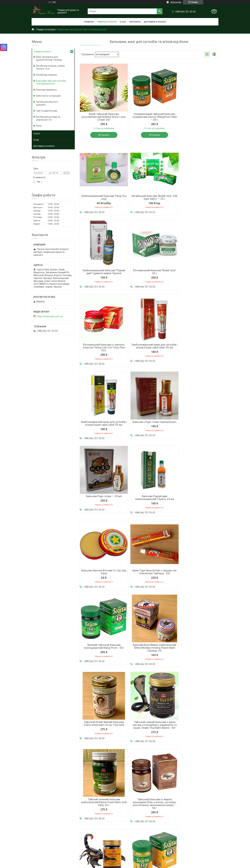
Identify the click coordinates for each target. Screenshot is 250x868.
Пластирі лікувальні (46, 90)
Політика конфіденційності (170, 865)
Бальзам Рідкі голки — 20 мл (149, 349)
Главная (89, 22)
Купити (104, 135)
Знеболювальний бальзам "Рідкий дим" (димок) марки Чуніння (149, 198)
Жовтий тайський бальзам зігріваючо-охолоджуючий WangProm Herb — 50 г (102, 662)
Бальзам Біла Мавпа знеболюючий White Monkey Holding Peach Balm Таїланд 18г (102, 501)
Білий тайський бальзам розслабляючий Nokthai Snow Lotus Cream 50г (102, 117)
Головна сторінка (41, 828)
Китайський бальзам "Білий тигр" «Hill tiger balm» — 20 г (102, 198)
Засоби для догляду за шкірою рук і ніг (48, 118)
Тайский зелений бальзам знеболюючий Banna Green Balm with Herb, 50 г (102, 581)
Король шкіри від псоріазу (93, 828)
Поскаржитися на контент (145, 865)
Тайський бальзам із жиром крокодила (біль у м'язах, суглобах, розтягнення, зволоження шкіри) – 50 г (149, 583)
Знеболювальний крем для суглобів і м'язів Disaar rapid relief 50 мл (149, 274)
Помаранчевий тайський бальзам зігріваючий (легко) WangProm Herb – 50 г (149, 117)
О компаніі (37, 832)
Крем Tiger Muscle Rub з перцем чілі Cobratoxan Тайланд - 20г (149, 425)
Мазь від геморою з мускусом (95, 832)
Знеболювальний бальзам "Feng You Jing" (196, 115)
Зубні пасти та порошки (48, 96)
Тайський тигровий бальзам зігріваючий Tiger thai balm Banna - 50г (196, 662)
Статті (37, 134)
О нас (123, 22)
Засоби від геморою (47, 75)
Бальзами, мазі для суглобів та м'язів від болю (51, 82)
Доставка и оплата (155, 22)
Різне (39, 126)
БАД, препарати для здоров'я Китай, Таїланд (49, 58)
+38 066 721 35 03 (136, 828)
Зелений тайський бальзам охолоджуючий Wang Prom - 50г (196, 425)
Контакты (135, 22)
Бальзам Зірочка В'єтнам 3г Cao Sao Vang (102, 425)
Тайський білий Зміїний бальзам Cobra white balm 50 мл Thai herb (149, 500)
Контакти (37, 841)
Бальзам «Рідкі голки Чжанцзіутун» (102, 350)
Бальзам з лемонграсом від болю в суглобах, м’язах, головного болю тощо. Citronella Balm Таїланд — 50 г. (149, 663)
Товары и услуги (107, 22)
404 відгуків (176, 2)
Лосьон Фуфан (87, 843)
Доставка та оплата (44, 146)
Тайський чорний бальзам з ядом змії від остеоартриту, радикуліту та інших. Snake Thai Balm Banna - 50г (196, 502)
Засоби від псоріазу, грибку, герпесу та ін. (51, 67)
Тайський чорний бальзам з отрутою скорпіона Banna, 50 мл (196, 580)
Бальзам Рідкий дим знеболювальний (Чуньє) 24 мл (196, 350)
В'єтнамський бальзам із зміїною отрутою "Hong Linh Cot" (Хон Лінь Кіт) (102, 274)
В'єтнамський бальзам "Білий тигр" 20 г (196, 198)
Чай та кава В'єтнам (47, 111)
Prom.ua (140, 862)
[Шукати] (159, 11)
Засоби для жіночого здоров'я (47, 103)
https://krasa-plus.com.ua (50, 316)
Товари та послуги (46, 29)
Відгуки (36, 845)
